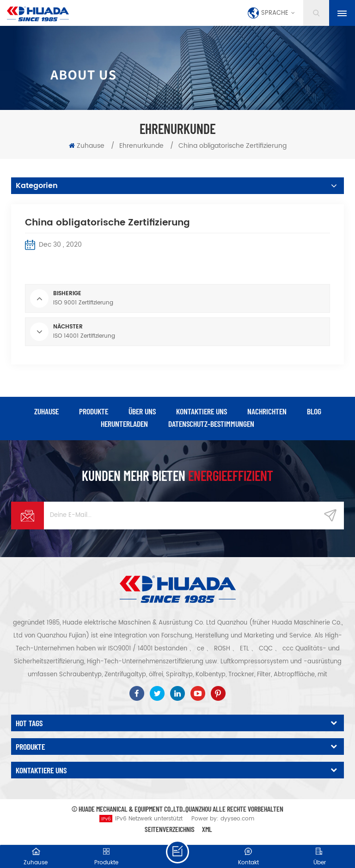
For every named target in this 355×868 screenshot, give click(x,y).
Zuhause (87, 146)
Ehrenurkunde (141, 146)
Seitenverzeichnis (170, 829)
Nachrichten (267, 411)
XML (207, 829)
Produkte (94, 411)
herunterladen (124, 424)
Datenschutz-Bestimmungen (211, 424)
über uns (142, 411)
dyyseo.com (237, 819)
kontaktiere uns (202, 411)
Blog (314, 411)
